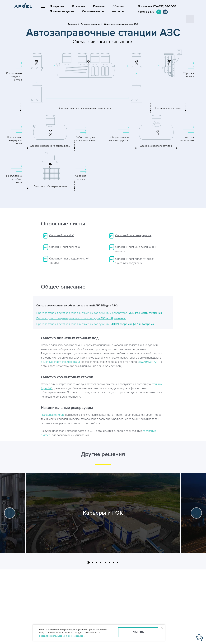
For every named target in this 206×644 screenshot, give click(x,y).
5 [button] (105, 563)
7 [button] (113, 563)
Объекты (118, 6)
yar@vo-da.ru (145, 12)
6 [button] (109, 563)
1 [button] (88, 563)
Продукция (57, 6)
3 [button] (97, 563)
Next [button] (196, 513)
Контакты (118, 11)
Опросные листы (93, 11)
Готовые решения (91, 24)
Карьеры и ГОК (103, 513)
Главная (73, 24)
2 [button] (93, 563)
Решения (99, 6)
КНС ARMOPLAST (148, 362)
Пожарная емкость (53, 415)
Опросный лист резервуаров (133, 235)
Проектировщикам (62, 11)
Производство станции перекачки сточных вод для (81, 319)
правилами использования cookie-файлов (62, 636)
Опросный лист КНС (62, 235)
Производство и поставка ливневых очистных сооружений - (95, 324)
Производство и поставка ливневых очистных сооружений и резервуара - (99, 313)
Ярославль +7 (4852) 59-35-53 (156, 6)
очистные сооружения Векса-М (60, 362)
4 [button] (101, 563)
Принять (138, 632)
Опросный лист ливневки (65, 247)
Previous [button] (10, 513)
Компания (79, 6)
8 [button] (118, 563)
